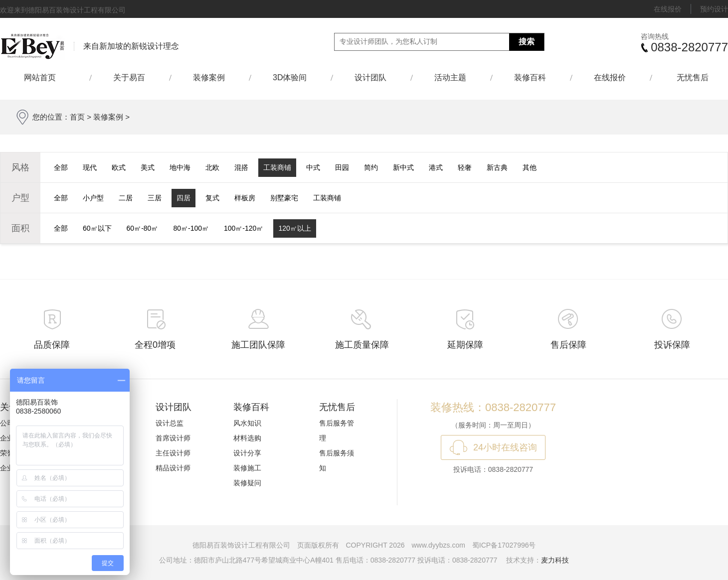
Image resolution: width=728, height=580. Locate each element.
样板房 (245, 198)
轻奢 (465, 167)
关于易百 (129, 77)
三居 (155, 198)
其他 (530, 167)
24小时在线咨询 (505, 447)
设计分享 (247, 453)
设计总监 (170, 423)
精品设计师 (173, 468)
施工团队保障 (258, 345)
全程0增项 (155, 345)
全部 (61, 167)
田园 (342, 167)
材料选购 (247, 438)
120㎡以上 (294, 228)
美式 (148, 167)
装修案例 (209, 77)
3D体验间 (290, 77)
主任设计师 (173, 453)
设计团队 (370, 77)
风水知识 (247, 423)
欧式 (119, 167)
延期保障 (465, 345)
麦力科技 (555, 560)
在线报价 (668, 9)
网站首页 (45, 77)
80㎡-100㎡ (191, 228)
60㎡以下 (97, 228)
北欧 (212, 167)
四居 (183, 198)
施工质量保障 (362, 345)
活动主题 (450, 77)
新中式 (403, 167)
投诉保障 (672, 345)
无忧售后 (693, 77)
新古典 (497, 167)
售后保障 (568, 345)
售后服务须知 (337, 460)
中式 (313, 167)
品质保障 (52, 345)
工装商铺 (277, 167)
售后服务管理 (337, 431)
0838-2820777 (689, 47)
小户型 (93, 198)
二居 (126, 198)
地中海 (180, 167)
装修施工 (247, 468)
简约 (371, 167)
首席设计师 (173, 438)
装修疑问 (247, 483)
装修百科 (530, 77)
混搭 (241, 167)
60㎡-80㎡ (143, 228)
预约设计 (714, 9)
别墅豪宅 (284, 198)
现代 (90, 167)
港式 (436, 167)
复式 (212, 198)
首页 (77, 117)
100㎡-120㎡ (244, 228)
